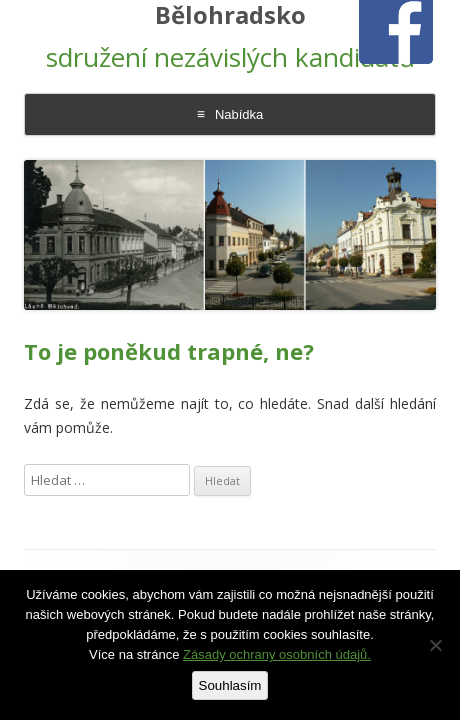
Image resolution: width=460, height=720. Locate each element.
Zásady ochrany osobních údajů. (277, 654)
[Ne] (435, 645)
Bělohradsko (230, 15)
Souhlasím (230, 685)
